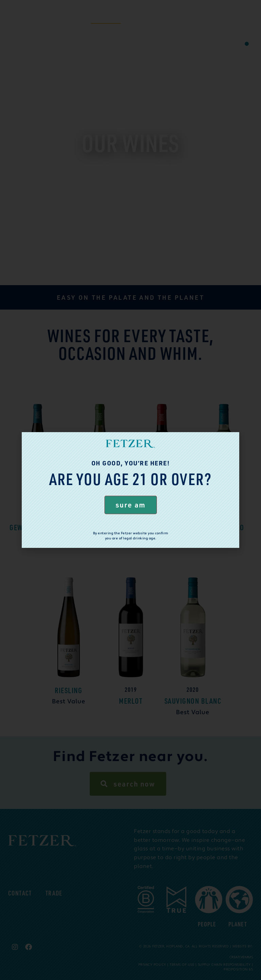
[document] (130, 490)
